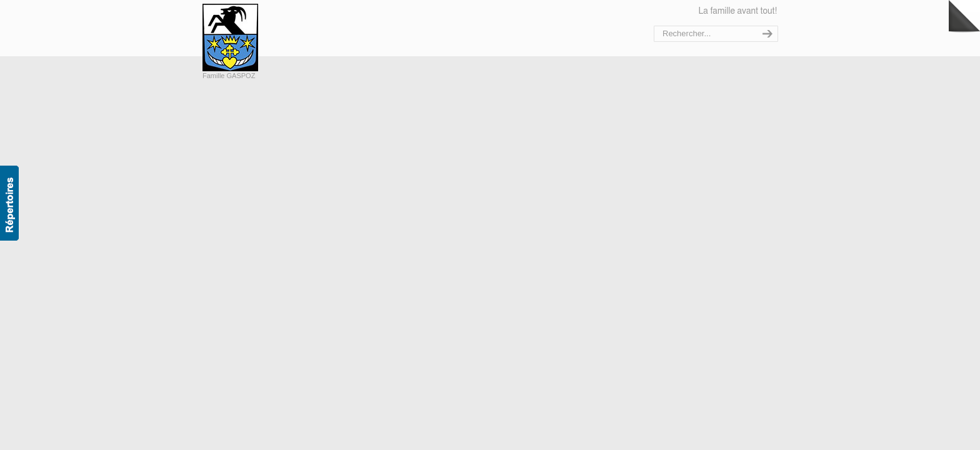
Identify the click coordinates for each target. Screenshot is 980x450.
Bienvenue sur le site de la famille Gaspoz (257, 37)
